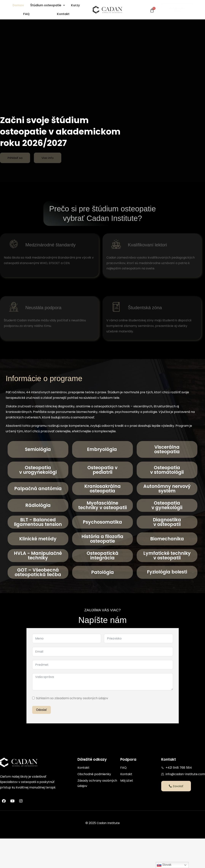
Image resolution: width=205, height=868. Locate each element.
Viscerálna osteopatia (167, 449)
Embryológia (102, 449)
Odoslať (42, 710)
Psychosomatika (102, 522)
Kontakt (63, 14)
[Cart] (152, 10)
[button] (48, 5)
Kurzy (75, 5)
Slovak (164, 865)
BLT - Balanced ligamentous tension (38, 522)
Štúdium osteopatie (48, 5)
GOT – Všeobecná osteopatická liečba (38, 572)
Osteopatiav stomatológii (167, 470)
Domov (18, 5)
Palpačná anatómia (38, 489)
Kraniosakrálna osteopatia (102, 489)
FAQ (26, 14)
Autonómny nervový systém (167, 489)
